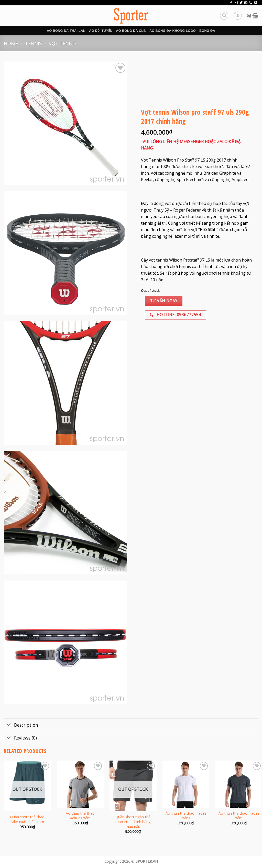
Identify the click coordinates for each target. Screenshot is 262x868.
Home (11, 43)
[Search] (224, 16)
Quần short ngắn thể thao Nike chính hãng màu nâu (133, 822)
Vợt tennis (63, 43)
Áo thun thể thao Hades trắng (186, 816)
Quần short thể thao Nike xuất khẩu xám (27, 819)
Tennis (33, 43)
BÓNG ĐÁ (207, 31)
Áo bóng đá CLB (131, 31)
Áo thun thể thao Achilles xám (80, 816)
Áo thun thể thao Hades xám (239, 816)
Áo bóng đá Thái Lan (66, 31)
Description (21, 725)
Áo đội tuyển (101, 31)
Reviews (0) (20, 738)
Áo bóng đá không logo (173, 31)
